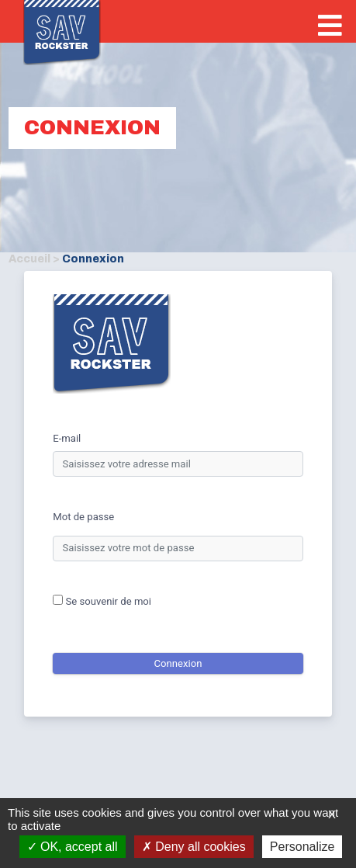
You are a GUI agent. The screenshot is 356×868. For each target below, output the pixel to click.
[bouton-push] (330, 28)
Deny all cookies (194, 847)
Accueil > (34, 259)
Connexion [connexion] (178, 663)
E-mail (67, 438)
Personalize (302, 847)
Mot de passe (83, 517)
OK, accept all (73, 847)
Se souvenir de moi (102, 601)
